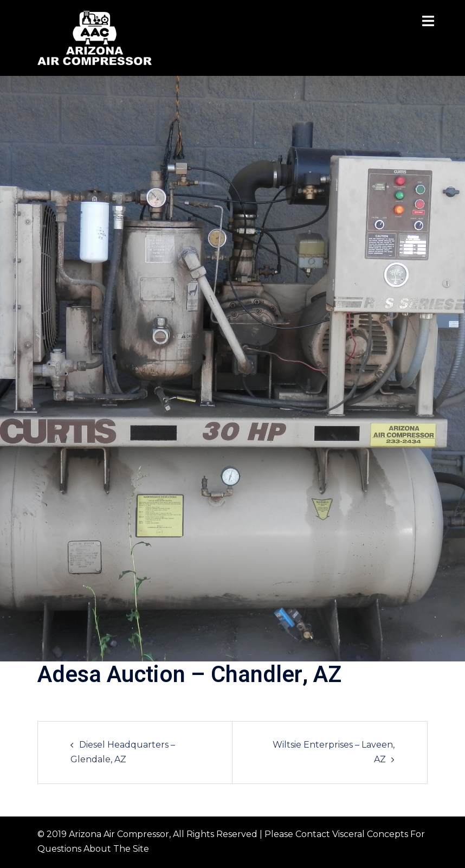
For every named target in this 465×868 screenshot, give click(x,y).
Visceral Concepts (370, 834)
